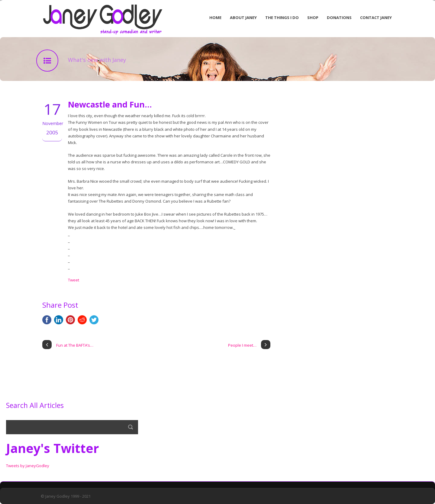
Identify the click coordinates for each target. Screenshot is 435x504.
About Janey (243, 18)
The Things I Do (282, 18)
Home (215, 18)
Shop (313, 18)
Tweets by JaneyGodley (28, 466)
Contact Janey (376, 18)
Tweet (74, 280)
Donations (339, 18)
